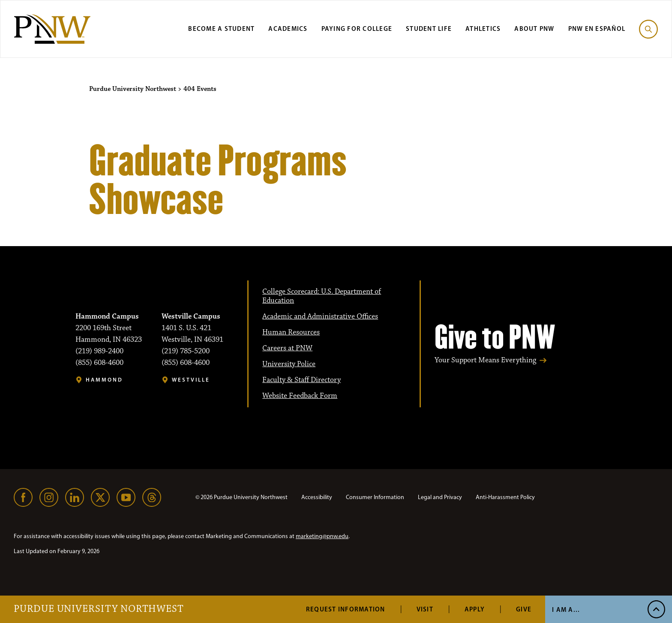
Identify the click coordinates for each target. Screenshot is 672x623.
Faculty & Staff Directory (301, 380)
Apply (475, 609)
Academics (288, 29)
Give (524, 609)
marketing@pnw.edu (322, 536)
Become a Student (221, 29)
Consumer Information (375, 497)
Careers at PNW (287, 348)
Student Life (429, 29)
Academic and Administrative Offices (320, 316)
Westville (191, 380)
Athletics (483, 29)
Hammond (104, 380)
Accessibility (317, 497)
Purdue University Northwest (99, 609)
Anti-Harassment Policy (505, 497)
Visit (425, 609)
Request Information (346, 609)
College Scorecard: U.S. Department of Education (322, 296)
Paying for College (357, 29)
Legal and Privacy (440, 497)
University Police (289, 364)
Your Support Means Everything (485, 360)
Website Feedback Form (300, 396)
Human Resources (291, 332)
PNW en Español (597, 29)
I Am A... (566, 609)
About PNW (534, 29)
